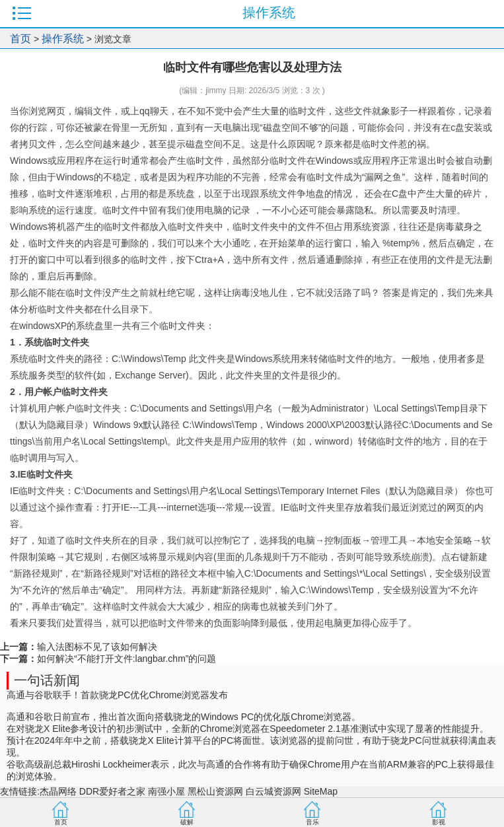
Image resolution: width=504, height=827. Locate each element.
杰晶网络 (58, 791)
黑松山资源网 (215, 791)
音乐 (312, 822)
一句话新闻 (47, 680)
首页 (20, 39)
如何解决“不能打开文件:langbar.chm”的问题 (126, 659)
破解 (187, 822)
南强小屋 (166, 791)
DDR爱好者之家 (112, 791)
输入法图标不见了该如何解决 (97, 647)
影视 (439, 822)
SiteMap (321, 791)
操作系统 (63, 39)
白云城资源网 (273, 791)
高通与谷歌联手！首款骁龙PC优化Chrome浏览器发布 (117, 695)
